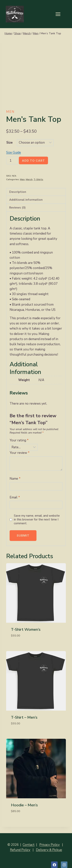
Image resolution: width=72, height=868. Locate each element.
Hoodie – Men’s (24, 805)
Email (15, 497)
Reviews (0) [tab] (17, 208)
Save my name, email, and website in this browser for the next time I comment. (37, 520)
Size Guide (14, 153)
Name (15, 479)
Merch (29, 179)
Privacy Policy (50, 845)
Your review (20, 453)
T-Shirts (38, 179)
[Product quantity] (12, 160)
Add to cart (33, 161)
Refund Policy (20, 850)
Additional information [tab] (26, 200)
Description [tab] (18, 192)
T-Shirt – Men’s (24, 717)
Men (10, 112)
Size (10, 143)
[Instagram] (64, 865)
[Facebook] (54, 865)
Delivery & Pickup (49, 850)
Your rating (19, 440)
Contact (29, 845)
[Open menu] (60, 14)
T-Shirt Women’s (26, 630)
